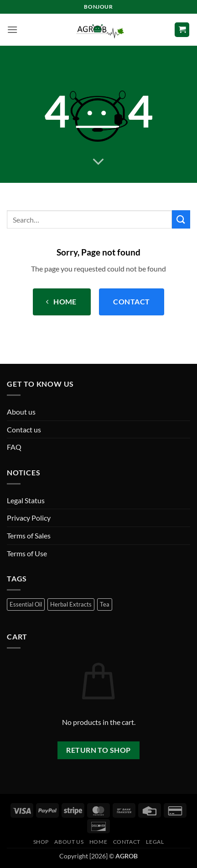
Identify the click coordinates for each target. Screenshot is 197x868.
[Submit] (181, 219)
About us (21, 412)
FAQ (14, 447)
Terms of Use (27, 553)
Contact (127, 842)
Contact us (24, 429)
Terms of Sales (29, 535)
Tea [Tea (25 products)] (105, 604)
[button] (12, 29)
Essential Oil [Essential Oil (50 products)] (26, 604)
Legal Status (26, 500)
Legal (155, 842)
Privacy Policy (29, 518)
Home (98, 842)
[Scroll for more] (98, 162)
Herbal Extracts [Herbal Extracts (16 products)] (71, 604)
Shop (41, 842)
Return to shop (98, 750)
